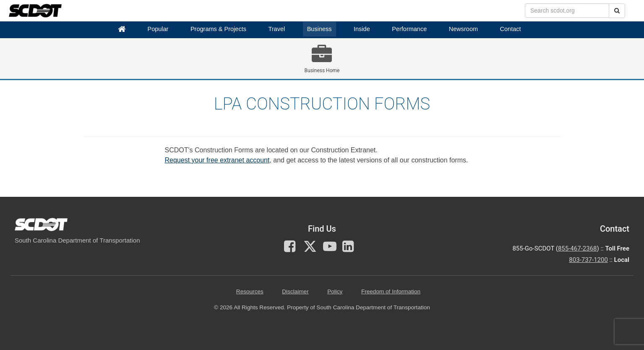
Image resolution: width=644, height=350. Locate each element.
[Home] (122, 29)
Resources (250, 291)
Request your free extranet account (217, 160)
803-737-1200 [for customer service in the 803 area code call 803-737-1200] (588, 260)
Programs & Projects (218, 29)
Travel (276, 29)
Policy (335, 291)
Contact (511, 29)
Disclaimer (295, 291)
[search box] (567, 10)
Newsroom (463, 29)
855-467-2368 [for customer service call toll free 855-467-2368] (578, 248)
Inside (362, 29)
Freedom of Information (391, 291)
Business (319, 29)
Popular (158, 29)
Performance (409, 29)
